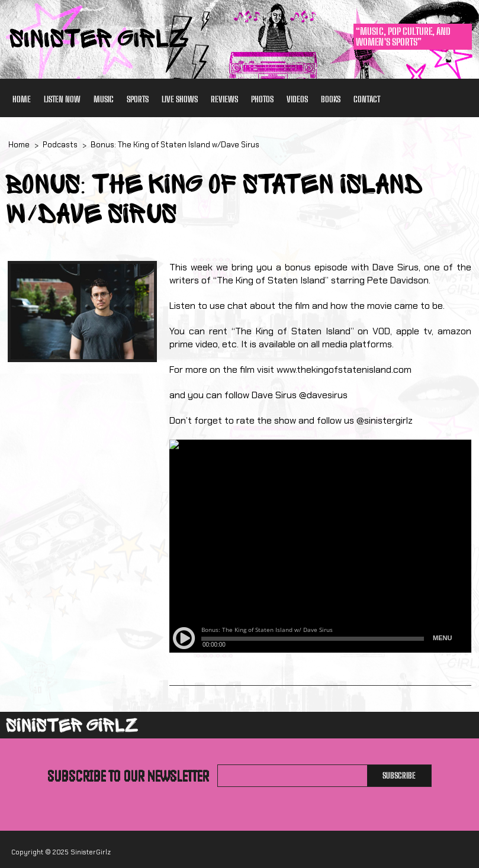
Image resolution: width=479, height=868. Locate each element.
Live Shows (180, 99)
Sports (138, 99)
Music (104, 99)
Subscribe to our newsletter (128, 776)
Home (22, 99)
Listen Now (62, 99)
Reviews (224, 99)
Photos (262, 99)
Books (331, 99)
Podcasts (60, 145)
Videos (297, 99)
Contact (367, 99)
